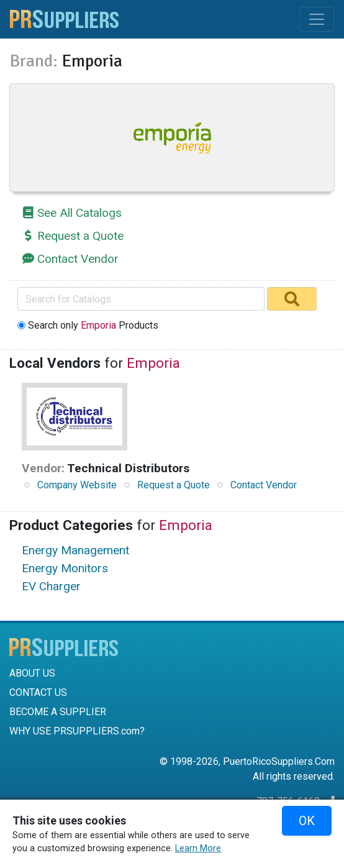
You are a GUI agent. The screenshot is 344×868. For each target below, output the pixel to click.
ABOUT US (32, 673)
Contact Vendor (78, 259)
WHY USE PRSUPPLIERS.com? (77, 731)
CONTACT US (38, 692)
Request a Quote (80, 236)
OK (307, 821)
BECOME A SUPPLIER (58, 712)
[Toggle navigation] (317, 19)
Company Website (77, 485)
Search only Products (93, 325)
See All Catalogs (79, 213)
